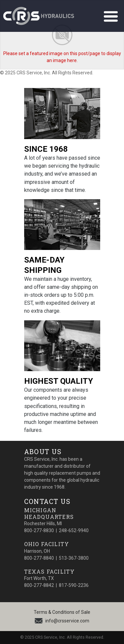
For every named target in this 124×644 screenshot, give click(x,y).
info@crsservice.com (67, 621)
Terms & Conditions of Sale (62, 612)
